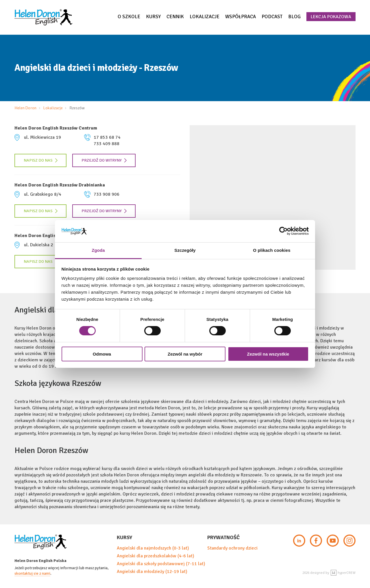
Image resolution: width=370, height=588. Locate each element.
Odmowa (102, 354)
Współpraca (240, 17)
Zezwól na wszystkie (268, 354)
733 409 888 (107, 144)
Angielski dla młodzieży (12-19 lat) (152, 572)
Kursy (153, 17)
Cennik (175, 17)
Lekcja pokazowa (331, 17)
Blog (294, 17)
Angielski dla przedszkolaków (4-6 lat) (156, 556)
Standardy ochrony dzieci (232, 548)
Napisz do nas (41, 160)
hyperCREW (343, 573)
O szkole (129, 17)
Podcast (272, 17)
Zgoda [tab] (98, 250)
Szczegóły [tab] (185, 250)
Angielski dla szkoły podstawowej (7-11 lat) (161, 564)
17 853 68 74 (107, 137)
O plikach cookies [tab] (272, 250)
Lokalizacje (205, 17)
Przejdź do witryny (104, 160)
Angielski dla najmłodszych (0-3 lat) (153, 548)
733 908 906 (107, 194)
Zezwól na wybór (185, 354)
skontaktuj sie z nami (32, 573)
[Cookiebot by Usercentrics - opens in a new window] (283, 231)
